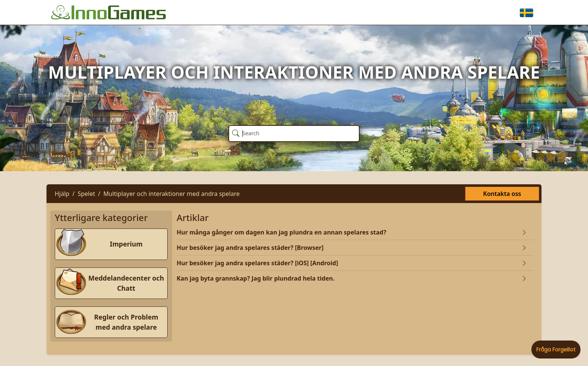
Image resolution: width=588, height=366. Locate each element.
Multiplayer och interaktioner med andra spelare (171, 194)
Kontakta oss (502, 194)
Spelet (86, 194)
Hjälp (62, 194)
